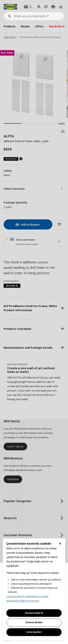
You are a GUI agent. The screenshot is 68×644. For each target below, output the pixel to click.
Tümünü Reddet (34, 622)
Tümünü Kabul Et (34, 613)
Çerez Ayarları (34, 632)
